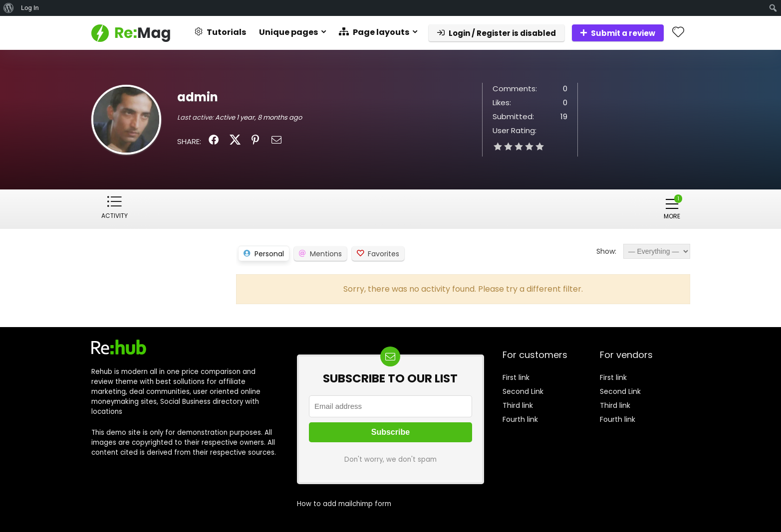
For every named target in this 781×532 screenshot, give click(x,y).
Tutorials (220, 32)
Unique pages (288, 32)
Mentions (326, 253)
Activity (115, 216)
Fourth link (520, 419)
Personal (269, 253)
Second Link (523, 391)
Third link (518, 405)
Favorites (384, 253)
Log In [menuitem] (30, 8)
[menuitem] (9, 8)
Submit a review (618, 33)
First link (516, 377)
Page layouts (374, 32)
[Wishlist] (678, 33)
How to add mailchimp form (344, 503)
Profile (158, 216)
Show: (606, 251)
